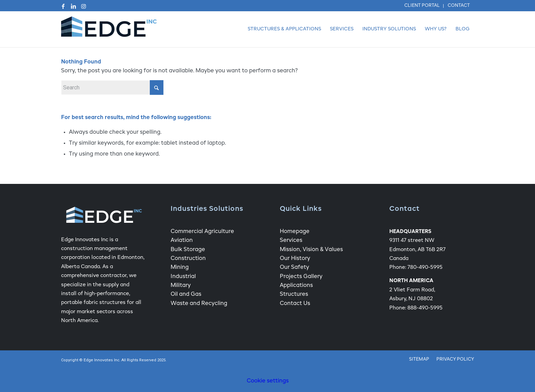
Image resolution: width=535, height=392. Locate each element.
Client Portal (422, 6)
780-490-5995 (425, 267)
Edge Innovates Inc (102, 360)
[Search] (112, 88)
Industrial (183, 277)
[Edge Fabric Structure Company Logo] (109, 29)
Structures (294, 294)
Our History (295, 259)
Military (181, 286)
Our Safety (294, 267)
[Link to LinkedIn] (73, 6)
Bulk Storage (188, 250)
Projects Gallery (301, 277)
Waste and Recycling (199, 304)
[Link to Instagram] (84, 6)
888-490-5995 (425, 308)
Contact (459, 6)
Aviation (182, 241)
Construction (188, 259)
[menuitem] (422, 6)
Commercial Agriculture (202, 232)
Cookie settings (268, 381)
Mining (180, 267)
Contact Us (295, 304)
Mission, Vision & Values (311, 250)
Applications (296, 286)
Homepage (295, 232)
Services (291, 241)
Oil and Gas (186, 294)
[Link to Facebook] (63, 6)
